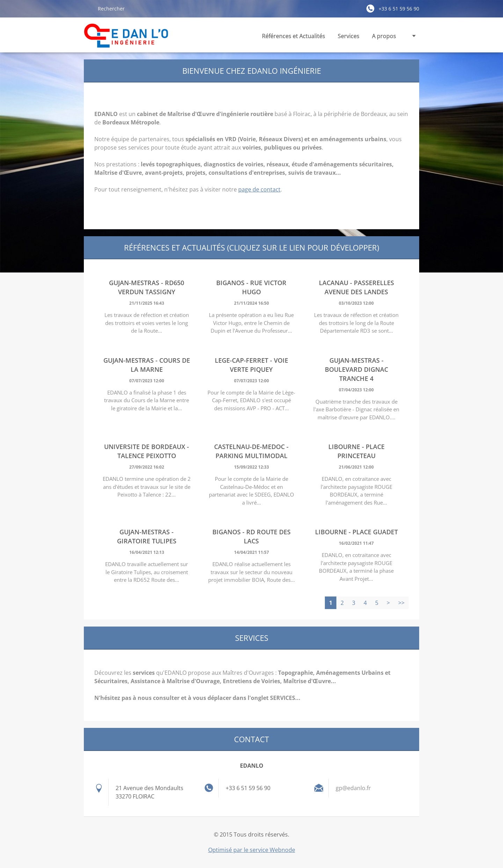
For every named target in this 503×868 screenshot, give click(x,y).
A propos (384, 36)
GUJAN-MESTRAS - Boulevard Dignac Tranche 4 (356, 369)
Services (349, 38)
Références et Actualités (294, 36)
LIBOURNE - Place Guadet (356, 532)
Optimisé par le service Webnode (252, 850)
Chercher (88, 8)
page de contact (259, 189)
